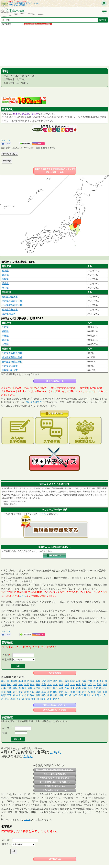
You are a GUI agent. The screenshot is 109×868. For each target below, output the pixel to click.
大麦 (32, 681)
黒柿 (90, 688)
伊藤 (15, 685)
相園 (49, 695)
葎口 (3, 681)
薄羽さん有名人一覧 (55, 381)
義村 (49, 681)
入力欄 (6, 655)
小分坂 (25, 695)
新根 (38, 681)
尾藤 (44, 685)
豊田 (61, 681)
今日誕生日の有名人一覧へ (55, 786)
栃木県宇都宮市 (10, 310)
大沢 (96, 688)
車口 (21, 681)
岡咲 (49, 688)
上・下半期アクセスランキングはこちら (55, 782)
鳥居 (44, 692)
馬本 (15, 692)
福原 (27, 685)
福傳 (3, 692)
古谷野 (56, 699)
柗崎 (61, 695)
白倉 (67, 688)
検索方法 (7, 659)
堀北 (9, 692)
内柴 (81, 695)
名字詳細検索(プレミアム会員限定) (38, 24)
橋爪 (55, 688)
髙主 (67, 692)
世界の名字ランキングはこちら (55, 790)
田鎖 (38, 692)
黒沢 (27, 692)
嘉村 (49, 685)
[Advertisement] (54, 45)
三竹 (44, 688)
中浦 (105, 685)
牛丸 (73, 688)
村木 (18, 695)
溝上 (24, 688)
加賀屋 (14, 681)
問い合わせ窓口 (34, 402)
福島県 (35, 114)
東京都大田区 (9, 314)
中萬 (9, 688)
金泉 (18, 699)
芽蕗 (61, 692)
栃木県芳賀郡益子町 (12, 301)
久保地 (37, 688)
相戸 (84, 685)
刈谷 (55, 681)
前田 (32, 692)
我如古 (103, 688)
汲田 (78, 681)
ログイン (43, 514)
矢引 (9, 685)
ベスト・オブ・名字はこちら (55, 774)
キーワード (8, 728)
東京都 (26, 114)
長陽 (38, 695)
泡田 (75, 695)
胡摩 (99, 685)
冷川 (96, 681)
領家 (93, 692)
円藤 (38, 685)
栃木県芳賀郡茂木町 (12, 305)
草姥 (73, 685)
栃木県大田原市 (10, 366)
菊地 (67, 681)
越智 (27, 681)
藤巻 (32, 685)
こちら (23, 596)
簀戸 (61, 685)
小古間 (95, 695)
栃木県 (16, 114)
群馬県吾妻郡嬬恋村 (12, 362)
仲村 (32, 695)
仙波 (55, 692)
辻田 (33, 699)
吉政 (55, 695)
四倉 (78, 685)
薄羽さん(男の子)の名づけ (55, 705)
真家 (13, 699)
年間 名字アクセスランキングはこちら (55, 778)
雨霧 (84, 688)
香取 (61, 688)
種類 (5, 733)
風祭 (30, 688)
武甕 (78, 688)
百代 (84, 681)
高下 (49, 699)
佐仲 (90, 685)
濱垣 (28, 699)
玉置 (9, 695)
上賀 (49, 692)
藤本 (21, 685)
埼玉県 (5, 288)
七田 (7, 699)
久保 (101, 681)
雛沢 (15, 688)
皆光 (44, 681)
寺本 (84, 692)
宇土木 (87, 695)
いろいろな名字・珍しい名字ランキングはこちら (55, 770)
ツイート (6, 140)
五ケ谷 (68, 695)
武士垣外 (41, 699)
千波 (21, 692)
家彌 (73, 692)
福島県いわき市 (10, 297)
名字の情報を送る (10, 154)
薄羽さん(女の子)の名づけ (55, 710)
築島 (44, 695)
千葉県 (5, 284)
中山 (78, 692)
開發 (73, 681)
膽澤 (67, 685)
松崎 (99, 692)
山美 (3, 688)
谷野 (90, 681)
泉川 (55, 685)
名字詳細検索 (55, 673)
